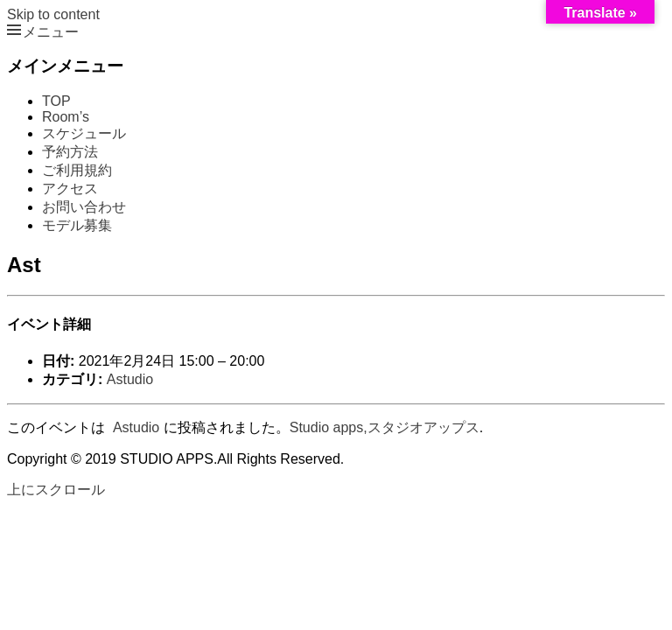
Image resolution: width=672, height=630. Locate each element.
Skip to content (53, 14)
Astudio (130, 379)
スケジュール (84, 133)
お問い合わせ (84, 207)
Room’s (66, 117)
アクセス (70, 189)
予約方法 (70, 152)
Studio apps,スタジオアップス (385, 427)
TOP (56, 101)
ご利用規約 (77, 170)
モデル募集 (77, 225)
